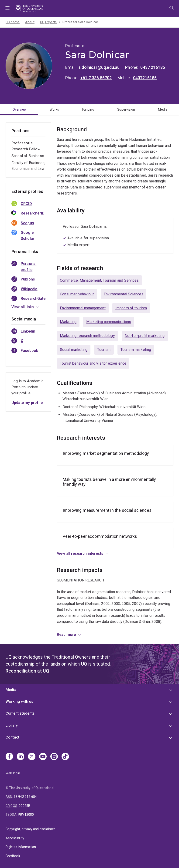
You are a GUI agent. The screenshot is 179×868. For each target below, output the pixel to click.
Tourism (104, 350)
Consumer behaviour (77, 294)
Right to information (21, 847)
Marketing (68, 322)
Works (54, 109)
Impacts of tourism (131, 308)
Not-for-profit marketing (145, 336)
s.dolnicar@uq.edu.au (99, 67)
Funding (88, 109)
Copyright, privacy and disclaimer (30, 829)
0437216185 (145, 78)
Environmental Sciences (124, 294)
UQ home (13, 22)
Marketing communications (109, 322)
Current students (20, 713)
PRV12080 (26, 815)
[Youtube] (43, 757)
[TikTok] (65, 757)
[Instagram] (54, 757)
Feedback (13, 856)
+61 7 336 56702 (96, 78)
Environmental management (83, 308)
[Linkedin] (21, 757)
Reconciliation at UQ (27, 671)
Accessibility (15, 838)
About (30, 22)
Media (163, 109)
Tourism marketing (136, 350)
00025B (24, 806)
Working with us (19, 701)
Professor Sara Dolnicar (80, 22)
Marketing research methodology (87, 336)
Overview (20, 109)
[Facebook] (9, 757)
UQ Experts (48, 22)
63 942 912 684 (25, 797)
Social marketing (74, 350)
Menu (7, 8)
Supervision (126, 109)
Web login (13, 773)
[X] (32, 757)
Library (12, 725)
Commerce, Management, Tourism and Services (99, 280)
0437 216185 (153, 67)
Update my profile (27, 403)
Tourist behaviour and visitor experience (93, 363)
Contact (12, 737)
